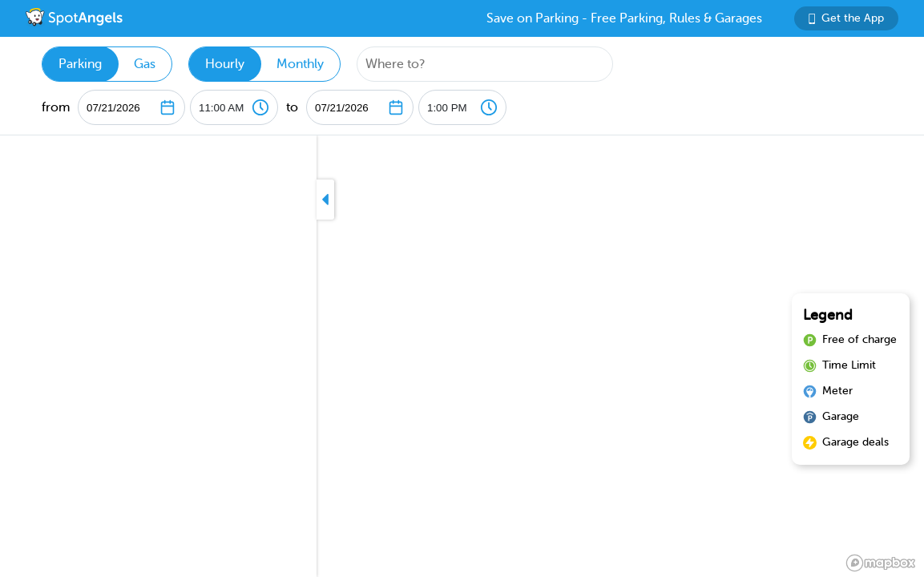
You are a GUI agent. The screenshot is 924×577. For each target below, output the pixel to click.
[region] (462, 356)
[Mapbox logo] (881, 563)
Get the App (846, 18)
